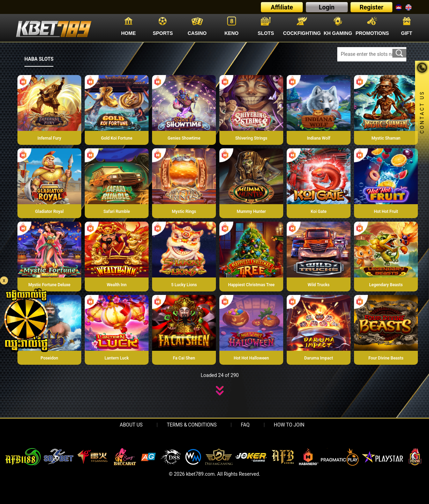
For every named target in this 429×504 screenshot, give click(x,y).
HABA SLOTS (39, 59)
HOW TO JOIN (289, 425)
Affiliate (282, 7)
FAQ (245, 425)
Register (371, 7)
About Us (131, 425)
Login (327, 7)
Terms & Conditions (192, 425)
